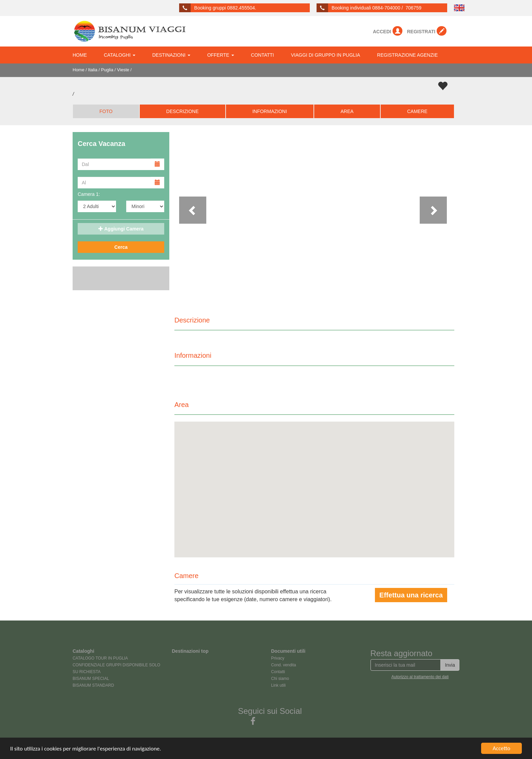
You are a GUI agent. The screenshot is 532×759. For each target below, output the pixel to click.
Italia (93, 70)
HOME (80, 55)
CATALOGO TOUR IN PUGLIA (100, 658)
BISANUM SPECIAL (91, 679)
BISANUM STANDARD (93, 685)
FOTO (106, 111)
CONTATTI (263, 55)
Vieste (123, 70)
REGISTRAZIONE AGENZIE (407, 55)
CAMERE (417, 111)
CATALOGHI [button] (120, 55)
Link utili (278, 685)
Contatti (278, 672)
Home (79, 70)
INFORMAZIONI (270, 111)
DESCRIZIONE (183, 111)
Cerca (121, 247)
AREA (347, 111)
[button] (195, 217)
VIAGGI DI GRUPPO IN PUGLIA (326, 55)
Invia (450, 665)
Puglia (107, 70)
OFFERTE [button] (221, 55)
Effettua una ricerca (411, 595)
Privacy (278, 658)
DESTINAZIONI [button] (171, 55)
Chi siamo (280, 679)
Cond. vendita (283, 665)
